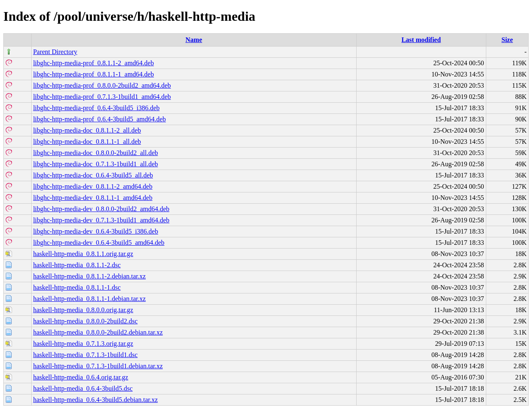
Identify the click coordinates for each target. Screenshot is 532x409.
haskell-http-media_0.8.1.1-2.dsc (77, 265)
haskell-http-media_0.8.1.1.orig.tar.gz (83, 254)
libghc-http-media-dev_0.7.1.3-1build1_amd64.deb (101, 220)
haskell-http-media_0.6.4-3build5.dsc (83, 388)
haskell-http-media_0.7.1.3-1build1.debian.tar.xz (98, 366)
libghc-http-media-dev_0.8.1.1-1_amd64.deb (93, 198)
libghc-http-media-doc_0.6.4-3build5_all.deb (93, 175)
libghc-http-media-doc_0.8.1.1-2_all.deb (87, 130)
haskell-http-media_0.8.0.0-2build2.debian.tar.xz (98, 332)
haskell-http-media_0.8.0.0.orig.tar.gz (83, 310)
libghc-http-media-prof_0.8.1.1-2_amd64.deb (94, 63)
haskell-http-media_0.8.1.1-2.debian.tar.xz (90, 276)
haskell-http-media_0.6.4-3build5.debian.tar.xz (96, 400)
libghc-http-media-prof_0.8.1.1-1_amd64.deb (94, 74)
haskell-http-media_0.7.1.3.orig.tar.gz (83, 344)
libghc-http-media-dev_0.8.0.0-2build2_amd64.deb (101, 209)
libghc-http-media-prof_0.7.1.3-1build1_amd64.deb (102, 97)
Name (194, 40)
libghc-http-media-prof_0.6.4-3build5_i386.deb (96, 108)
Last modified (421, 40)
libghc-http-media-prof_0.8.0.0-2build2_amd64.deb (102, 85)
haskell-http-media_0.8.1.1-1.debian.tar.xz (90, 299)
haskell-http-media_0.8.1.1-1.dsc (77, 287)
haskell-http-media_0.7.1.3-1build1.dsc (86, 355)
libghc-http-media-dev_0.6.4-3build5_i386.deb (96, 231)
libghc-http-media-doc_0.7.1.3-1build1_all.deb (96, 164)
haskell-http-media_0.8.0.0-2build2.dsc (86, 321)
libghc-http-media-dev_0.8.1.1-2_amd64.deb (93, 186)
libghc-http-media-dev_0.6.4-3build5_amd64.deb (99, 243)
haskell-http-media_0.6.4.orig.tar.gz (81, 377)
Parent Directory (55, 52)
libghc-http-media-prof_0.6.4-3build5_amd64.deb (100, 119)
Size (507, 40)
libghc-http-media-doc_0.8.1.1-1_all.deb (87, 142)
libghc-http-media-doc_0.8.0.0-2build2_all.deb (96, 153)
